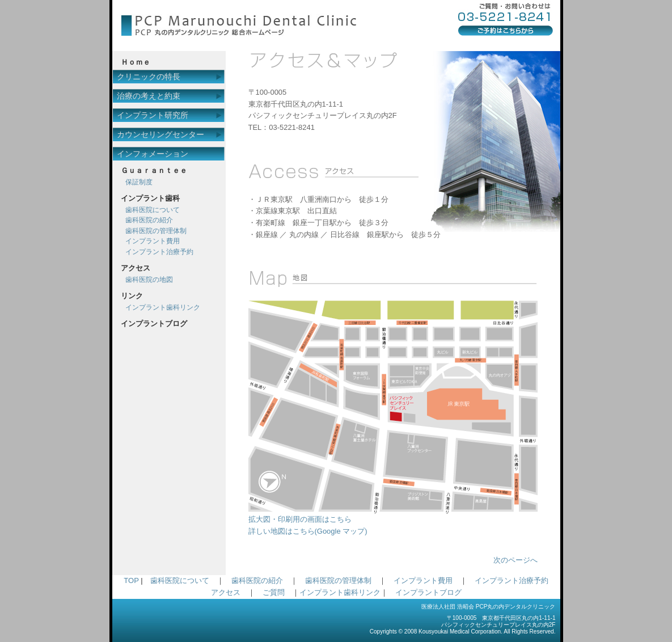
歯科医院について (153, 210)
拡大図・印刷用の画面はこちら (393, 515)
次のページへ (515, 560)
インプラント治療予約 (159, 252)
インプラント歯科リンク (163, 307)
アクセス (226, 592)
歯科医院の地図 (149, 280)
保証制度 (139, 182)
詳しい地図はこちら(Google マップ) (308, 531)
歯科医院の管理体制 (156, 231)
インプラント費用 (153, 241)
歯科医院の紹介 (149, 220)
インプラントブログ (428, 592)
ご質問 (274, 592)
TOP (131, 580)
